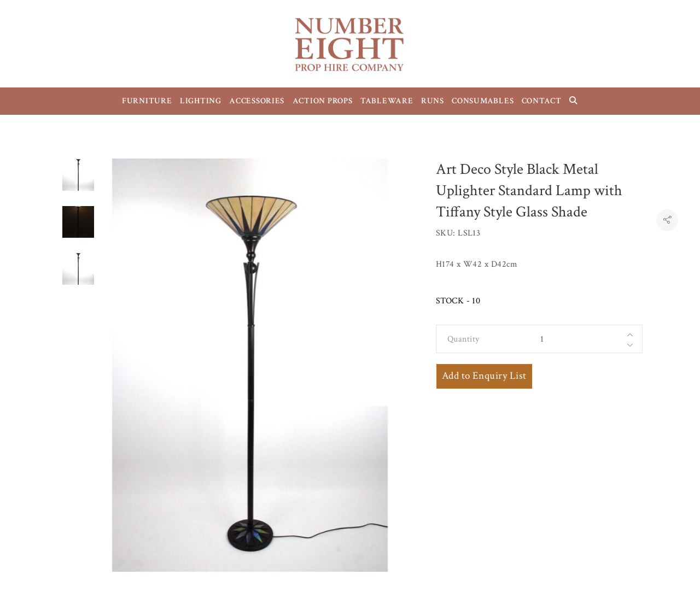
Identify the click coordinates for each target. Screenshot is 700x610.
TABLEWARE (387, 101)
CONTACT (542, 101)
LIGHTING (201, 101)
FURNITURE (147, 101)
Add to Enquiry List (484, 376)
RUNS (433, 101)
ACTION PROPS (323, 101)
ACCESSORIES (257, 101)
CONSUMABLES (483, 101)
